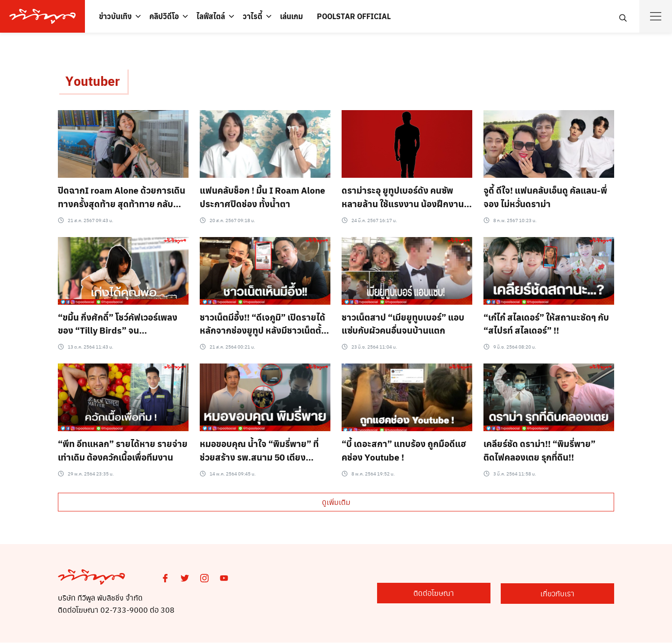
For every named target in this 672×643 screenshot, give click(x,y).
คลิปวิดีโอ (164, 16)
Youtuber (94, 81)
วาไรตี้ (252, 16)
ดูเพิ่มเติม (336, 502)
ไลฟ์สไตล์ (211, 16)
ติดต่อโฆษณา (463, 594)
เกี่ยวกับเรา (568, 594)
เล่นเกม (291, 16)
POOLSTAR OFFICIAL (354, 16)
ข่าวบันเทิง (115, 16)
